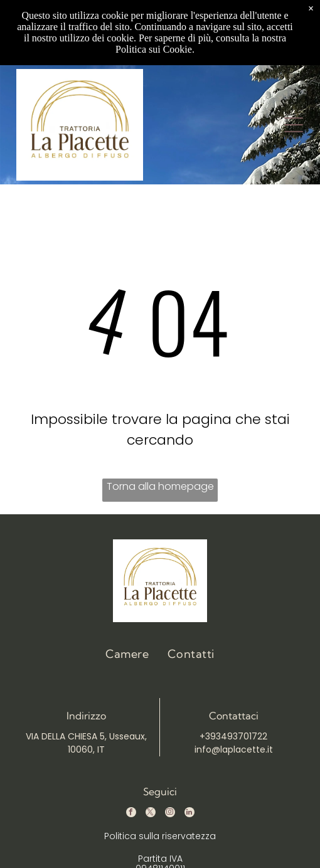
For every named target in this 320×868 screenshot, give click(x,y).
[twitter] (151, 814)
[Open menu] (294, 125)
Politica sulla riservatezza (160, 836)
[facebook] (131, 814)
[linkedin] (189, 814)
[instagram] (170, 814)
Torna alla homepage (160, 486)
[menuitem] (127, 654)
